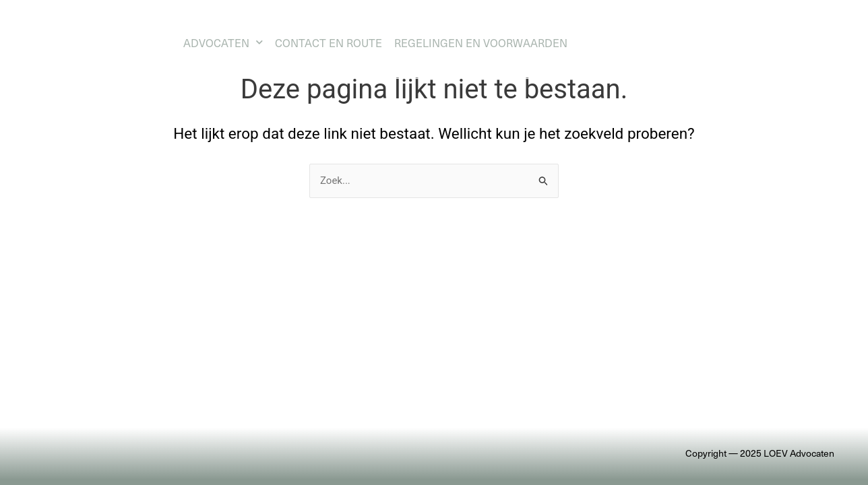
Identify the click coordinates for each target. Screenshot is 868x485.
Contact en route (329, 42)
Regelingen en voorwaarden (481, 42)
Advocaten (223, 42)
